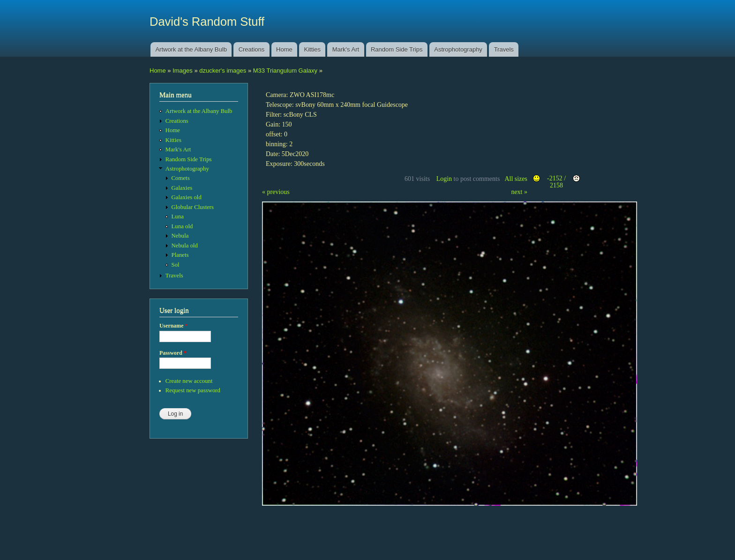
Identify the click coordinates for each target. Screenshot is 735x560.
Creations (252, 49)
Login (444, 179)
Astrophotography (458, 49)
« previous (276, 192)
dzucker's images (223, 71)
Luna (178, 217)
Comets (181, 178)
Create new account (189, 381)
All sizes (516, 179)
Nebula (180, 236)
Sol (176, 265)
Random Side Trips (397, 49)
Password (173, 353)
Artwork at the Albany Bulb (191, 49)
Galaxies (182, 188)
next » (519, 192)
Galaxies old (187, 197)
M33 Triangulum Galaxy (285, 71)
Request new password (193, 390)
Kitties (312, 49)
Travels (504, 49)
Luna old (182, 226)
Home (284, 49)
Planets (180, 255)
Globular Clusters (193, 207)
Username (173, 326)
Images (183, 71)
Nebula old (185, 246)
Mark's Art (346, 49)
